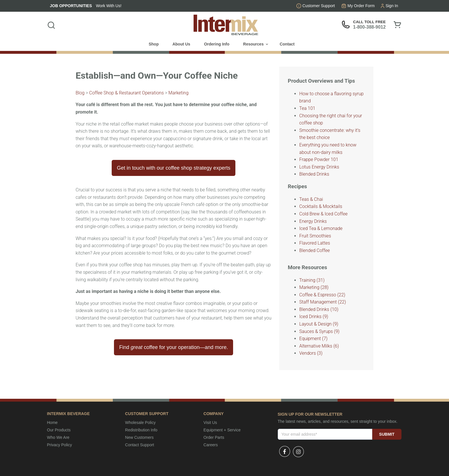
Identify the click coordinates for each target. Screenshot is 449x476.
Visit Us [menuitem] (210, 423)
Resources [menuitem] (253, 44)
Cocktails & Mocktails (321, 206)
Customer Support (319, 6)
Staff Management (323, 302)
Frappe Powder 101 (319, 159)
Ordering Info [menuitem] (217, 44)
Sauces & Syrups (319, 331)
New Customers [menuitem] (139, 437)
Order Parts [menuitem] (214, 437)
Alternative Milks (319, 346)
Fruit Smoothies (315, 236)
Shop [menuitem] (154, 44)
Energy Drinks (313, 221)
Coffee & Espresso (322, 295)
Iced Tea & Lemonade (321, 228)
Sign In (392, 6)
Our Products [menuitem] (59, 430)
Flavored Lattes (315, 243)
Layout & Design (319, 324)
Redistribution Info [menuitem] (141, 430)
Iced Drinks (314, 317)
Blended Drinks (314, 174)
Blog (80, 93)
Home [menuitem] (52, 423)
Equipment (313, 339)
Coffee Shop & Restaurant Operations (126, 93)
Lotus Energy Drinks (319, 167)
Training (312, 280)
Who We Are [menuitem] (58, 437)
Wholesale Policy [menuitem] (140, 423)
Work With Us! (109, 6)
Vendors (311, 353)
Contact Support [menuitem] (140, 445)
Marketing (178, 93)
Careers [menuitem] (211, 445)
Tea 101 (307, 108)
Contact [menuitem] (287, 44)
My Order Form (361, 6)
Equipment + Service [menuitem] (222, 430)
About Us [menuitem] (181, 44)
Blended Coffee (315, 250)
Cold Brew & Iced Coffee (323, 214)
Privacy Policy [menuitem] (59, 445)
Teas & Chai (311, 199)
